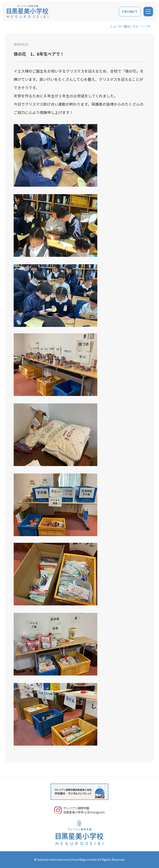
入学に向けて (129, 11)
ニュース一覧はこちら (124, 26)
